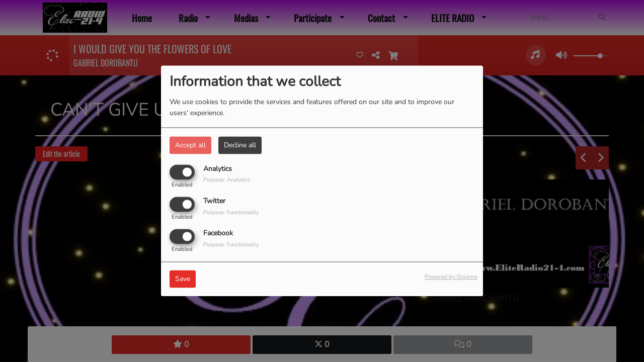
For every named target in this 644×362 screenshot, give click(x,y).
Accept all (190, 145)
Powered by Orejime (451, 277)
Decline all (240, 145)
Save (183, 279)
